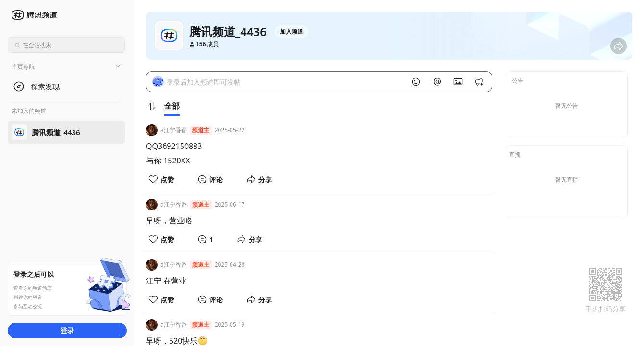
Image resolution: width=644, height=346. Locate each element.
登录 (67, 330)
